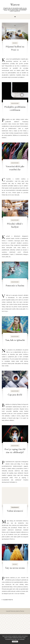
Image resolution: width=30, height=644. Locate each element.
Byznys (15, 43)
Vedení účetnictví (15, 511)
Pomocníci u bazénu (15, 286)
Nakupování (15, 103)
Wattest (15, 5)
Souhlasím (15, 641)
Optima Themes (20, 611)
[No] (28, 639)
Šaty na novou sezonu (15, 568)
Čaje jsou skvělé (15, 395)
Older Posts (7, 600)
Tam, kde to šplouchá (15, 340)
